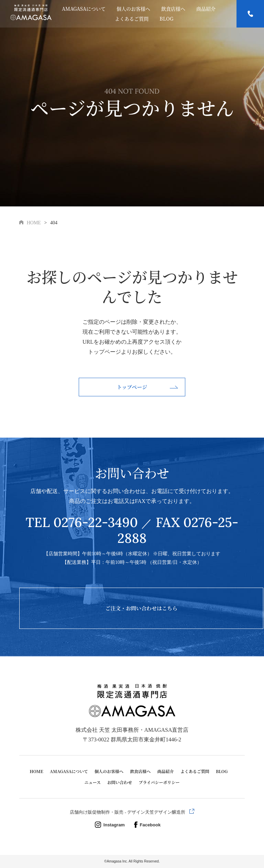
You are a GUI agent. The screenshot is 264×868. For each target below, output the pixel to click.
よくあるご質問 (132, 19)
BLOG (166, 19)
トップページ (132, 387)
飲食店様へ (173, 9)
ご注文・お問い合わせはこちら (141, 608)
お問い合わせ (120, 782)
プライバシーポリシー (159, 782)
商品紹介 (206, 9)
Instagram (111, 825)
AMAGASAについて (84, 9)
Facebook (147, 825)
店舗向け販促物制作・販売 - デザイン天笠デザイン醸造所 (128, 812)
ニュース (92, 782)
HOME (36, 771)
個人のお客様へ (133, 9)
